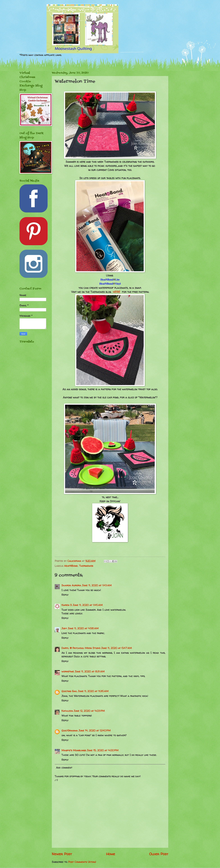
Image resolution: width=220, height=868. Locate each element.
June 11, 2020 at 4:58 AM (83, 628)
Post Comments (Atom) (82, 862)
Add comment (64, 768)
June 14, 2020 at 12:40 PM (95, 730)
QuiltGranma (70, 730)
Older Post (159, 854)
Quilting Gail (69, 691)
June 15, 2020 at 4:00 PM (103, 750)
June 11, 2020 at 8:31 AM (90, 671)
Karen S (67, 605)
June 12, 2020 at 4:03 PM (89, 711)
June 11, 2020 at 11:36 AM (93, 691)
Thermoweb (86, 566)
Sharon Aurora (71, 585)
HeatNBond (71, 566)
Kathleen (67, 711)
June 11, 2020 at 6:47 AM (116, 648)
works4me (68, 671)
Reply (65, 595)
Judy (64, 628)
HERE (117, 292)
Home (111, 854)
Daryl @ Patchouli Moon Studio (81, 648)
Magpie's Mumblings (74, 750)
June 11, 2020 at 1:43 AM (97, 585)
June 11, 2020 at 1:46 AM (88, 605)
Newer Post (62, 854)
